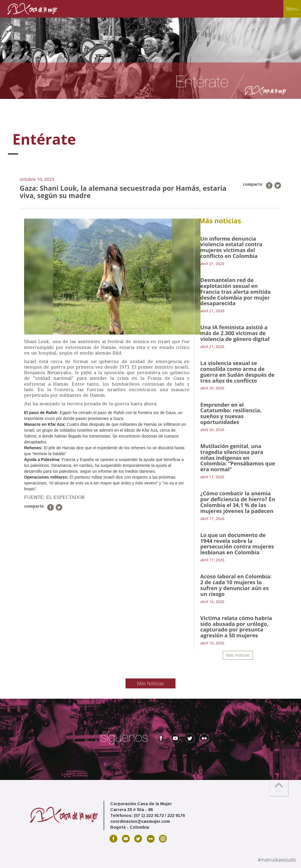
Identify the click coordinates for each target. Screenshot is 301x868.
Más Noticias (151, 683)
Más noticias (238, 655)
